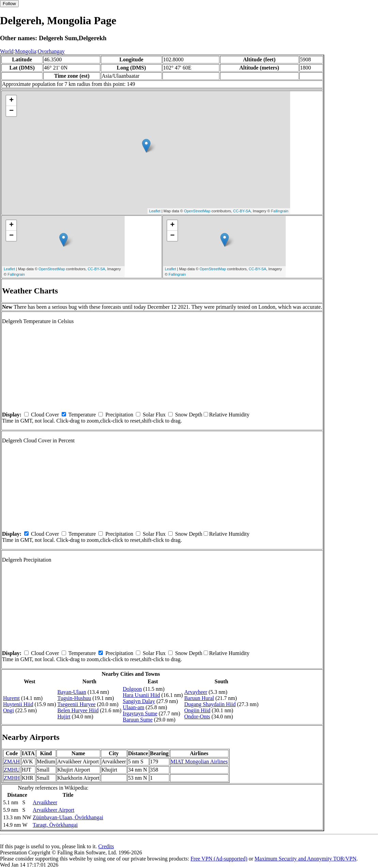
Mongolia (26, 51)
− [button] (11, 111)
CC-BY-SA (242, 211)
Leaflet (155, 211)
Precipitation (119, 415)
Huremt (11, 698)
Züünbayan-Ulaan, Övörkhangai (68, 817)
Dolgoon (132, 689)
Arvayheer (196, 692)
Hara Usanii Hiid (141, 695)
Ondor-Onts (197, 717)
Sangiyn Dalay (139, 701)
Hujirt (64, 717)
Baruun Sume (138, 720)
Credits (106, 846)
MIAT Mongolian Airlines (199, 762)
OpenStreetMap (197, 211)
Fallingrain (280, 211)
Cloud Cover (45, 415)
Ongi (9, 710)
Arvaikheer (45, 802)
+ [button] (11, 101)
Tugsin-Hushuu (74, 698)
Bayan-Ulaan (72, 692)
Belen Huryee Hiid (78, 710)
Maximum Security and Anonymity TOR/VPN (306, 859)
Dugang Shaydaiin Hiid (210, 704)
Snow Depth (189, 415)
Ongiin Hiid (197, 710)
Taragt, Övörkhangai (55, 825)
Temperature (82, 415)
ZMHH (12, 778)
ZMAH (12, 762)
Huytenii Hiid (18, 704)
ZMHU (12, 770)
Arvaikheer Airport (53, 810)
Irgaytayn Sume (140, 713)
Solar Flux (154, 415)
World (7, 51)
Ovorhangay (51, 51)
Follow (9, 4)
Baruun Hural (199, 698)
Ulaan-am (134, 707)
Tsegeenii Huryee (77, 704)
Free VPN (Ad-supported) (219, 859)
